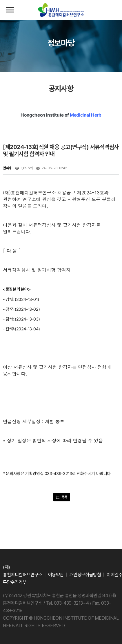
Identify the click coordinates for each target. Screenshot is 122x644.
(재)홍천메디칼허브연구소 (61, 10)
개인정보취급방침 (85, 575)
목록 (62, 497)
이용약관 (56, 575)
